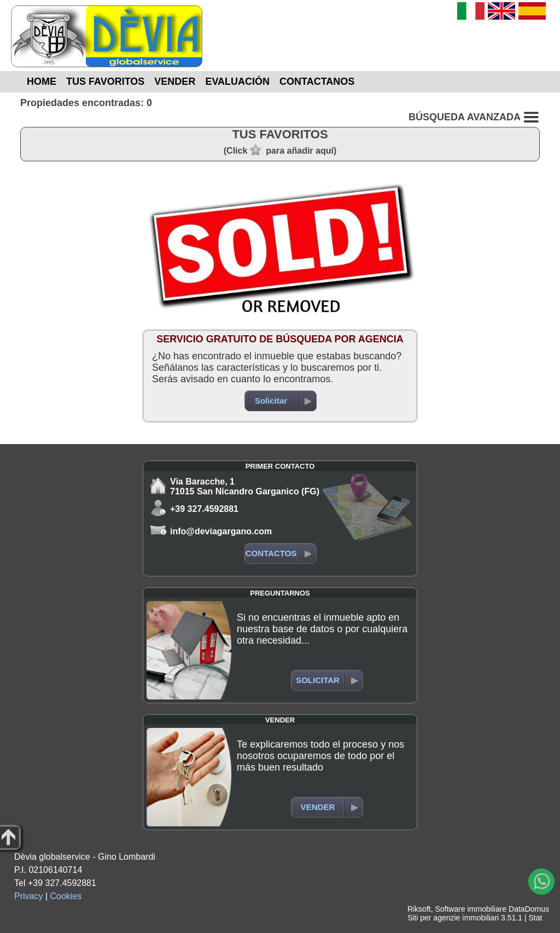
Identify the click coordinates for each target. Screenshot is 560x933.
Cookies (66, 896)
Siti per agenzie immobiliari (453, 918)
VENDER (175, 81)
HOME (42, 81)
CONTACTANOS (317, 81)
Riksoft (419, 909)
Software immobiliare (471, 909)
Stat (535, 918)
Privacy (28, 896)
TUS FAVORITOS (105, 81)
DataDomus (529, 909)
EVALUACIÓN (237, 81)
